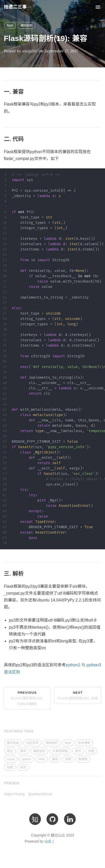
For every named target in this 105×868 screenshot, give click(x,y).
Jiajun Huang (14, 794)
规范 (23, 767)
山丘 (48, 841)
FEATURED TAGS (19, 731)
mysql (11, 759)
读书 (78, 751)
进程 (91, 751)
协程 (68, 759)
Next (78, 695)
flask (10, 25)
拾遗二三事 (15, 7)
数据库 (83, 759)
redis (41, 759)
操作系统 (13, 743)
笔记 (10, 751)
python (26, 759)
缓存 (23, 751)
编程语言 (39, 751)
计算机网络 (60, 751)
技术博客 (84, 743)
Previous (27, 698)
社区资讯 (32, 743)
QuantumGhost (40, 794)
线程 (10, 767)
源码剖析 (26, 25)
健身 (55, 759)
